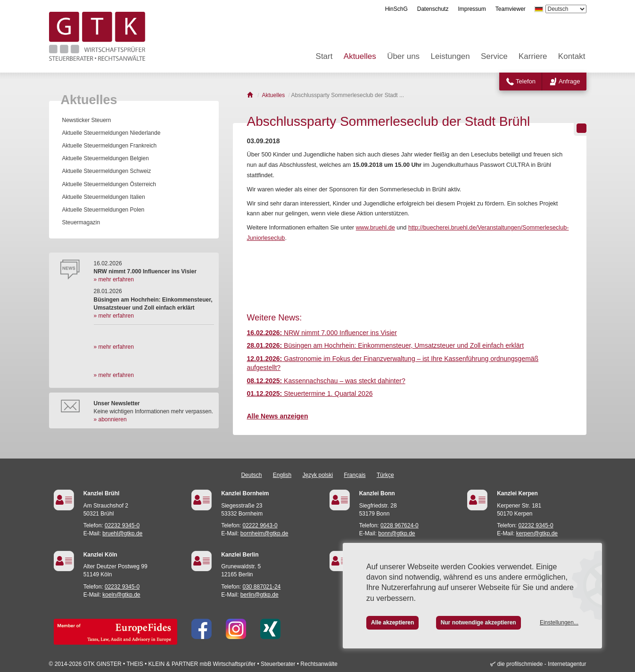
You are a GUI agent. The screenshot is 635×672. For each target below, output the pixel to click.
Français (355, 475)
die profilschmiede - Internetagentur (542, 664)
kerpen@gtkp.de (537, 533)
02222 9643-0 (260, 525)
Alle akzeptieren (392, 623)
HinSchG (396, 9)
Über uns (403, 56)
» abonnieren (110, 419)
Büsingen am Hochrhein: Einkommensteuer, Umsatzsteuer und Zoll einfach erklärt (386, 345)
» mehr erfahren (114, 279)
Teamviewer (511, 9)
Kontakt (572, 56)
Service (494, 56)
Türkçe (385, 475)
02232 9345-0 (122, 525)
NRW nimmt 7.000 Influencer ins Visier (322, 333)
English (282, 475)
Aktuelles (360, 56)
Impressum (472, 9)
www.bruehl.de (375, 228)
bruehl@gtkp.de (122, 533)
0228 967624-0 (400, 525)
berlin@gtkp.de (260, 595)
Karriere (533, 56)
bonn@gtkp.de (396, 533)
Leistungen (450, 56)
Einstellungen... (559, 623)
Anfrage (569, 81)
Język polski (318, 475)
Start (324, 56)
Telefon (526, 81)
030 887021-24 (262, 587)
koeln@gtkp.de (121, 595)
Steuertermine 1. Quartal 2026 (310, 393)
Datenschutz (433, 9)
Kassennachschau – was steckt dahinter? (326, 381)
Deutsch (251, 475)
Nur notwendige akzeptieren (478, 623)
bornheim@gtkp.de (264, 533)
